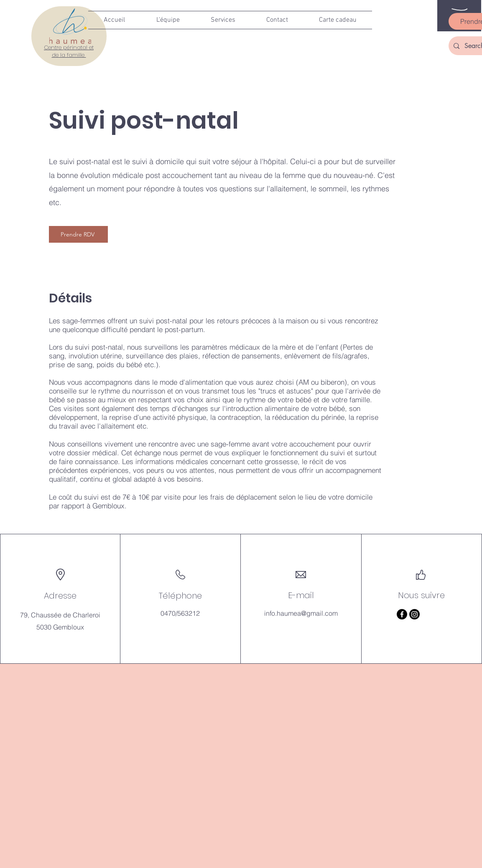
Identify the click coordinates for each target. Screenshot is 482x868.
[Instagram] (414, 614)
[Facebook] (402, 614)
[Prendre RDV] (78, 234)
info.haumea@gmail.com (301, 613)
